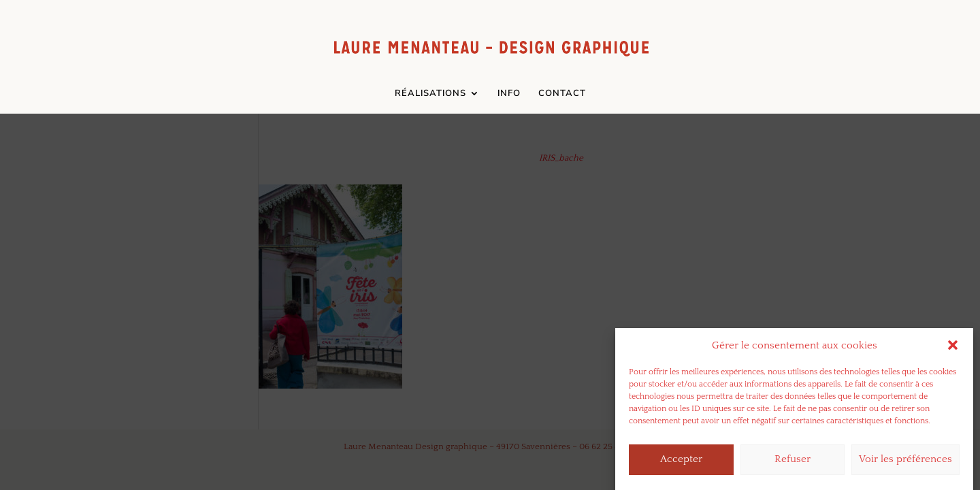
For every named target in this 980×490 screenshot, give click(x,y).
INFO (509, 94)
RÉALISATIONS (430, 94)
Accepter (681, 462)
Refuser (793, 462)
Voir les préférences (905, 462)
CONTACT (562, 94)
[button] (953, 348)
